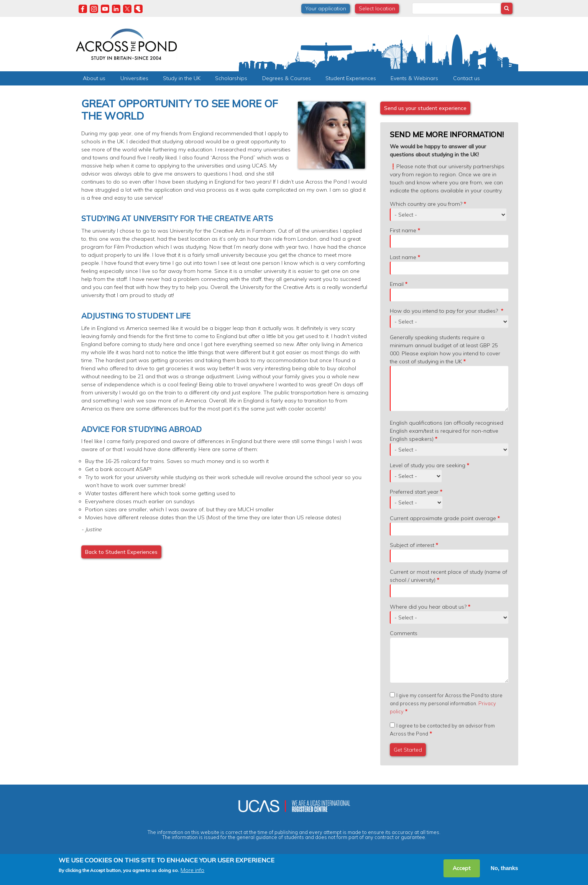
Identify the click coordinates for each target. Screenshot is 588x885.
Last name (403, 257)
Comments (404, 633)
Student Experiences (351, 78)
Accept (462, 868)
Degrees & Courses (287, 78)
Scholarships (231, 78)
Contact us (466, 78)
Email (397, 284)
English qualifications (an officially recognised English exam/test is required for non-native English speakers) (447, 431)
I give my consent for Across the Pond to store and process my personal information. (446, 703)
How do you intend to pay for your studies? (445, 311)
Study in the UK (182, 78)
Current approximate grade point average (443, 518)
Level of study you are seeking (428, 465)
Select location (377, 8)
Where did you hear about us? (428, 607)
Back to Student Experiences (121, 552)
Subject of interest (412, 545)
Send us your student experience (425, 108)
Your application (326, 8)
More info (192, 870)
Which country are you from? (426, 204)
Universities (134, 78)
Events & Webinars (414, 78)
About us (94, 78)
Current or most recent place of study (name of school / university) (448, 576)
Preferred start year (414, 492)
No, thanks (504, 868)
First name (403, 230)
